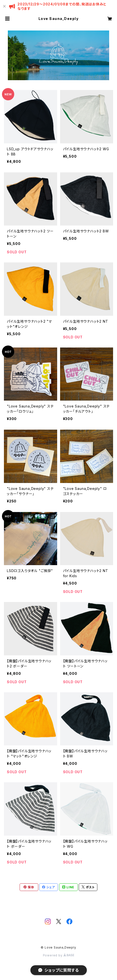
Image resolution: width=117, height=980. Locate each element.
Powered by (59, 955)
